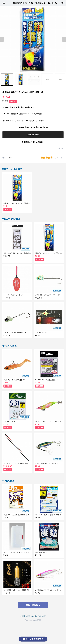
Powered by (33, 620)
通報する (60, 148)
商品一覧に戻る (33, 605)
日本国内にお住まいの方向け (33, 142)
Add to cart (33, 135)
